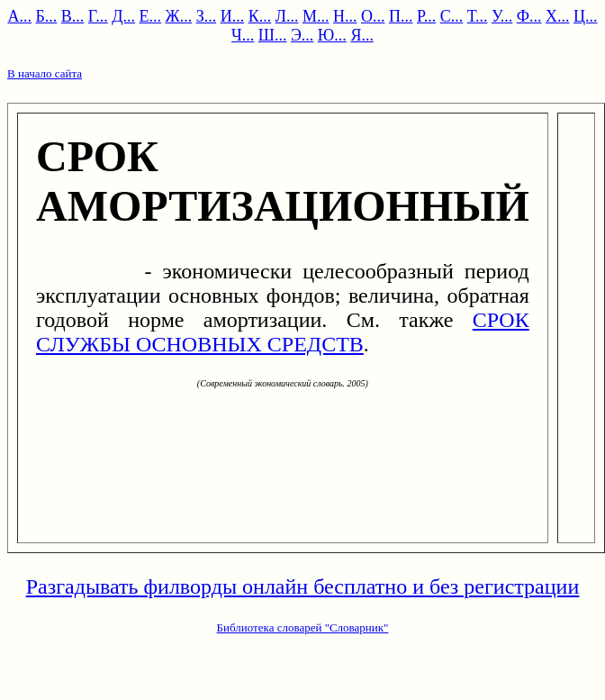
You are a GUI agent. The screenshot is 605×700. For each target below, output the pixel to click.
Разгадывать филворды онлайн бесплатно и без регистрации (303, 586)
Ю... (332, 35)
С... (452, 16)
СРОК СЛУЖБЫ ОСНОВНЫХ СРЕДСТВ (283, 332)
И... (233, 16)
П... (401, 16)
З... (207, 16)
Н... (345, 16)
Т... (478, 16)
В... (73, 16)
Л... (287, 16)
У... (502, 16)
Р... (426, 16)
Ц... (586, 16)
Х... (558, 16)
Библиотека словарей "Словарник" (303, 627)
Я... (362, 35)
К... (260, 16)
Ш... (273, 35)
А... (20, 16)
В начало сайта (45, 73)
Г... (98, 16)
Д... (123, 16)
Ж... (179, 16)
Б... (47, 16)
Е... (151, 16)
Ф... (529, 16)
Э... (302, 35)
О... (373, 16)
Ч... (243, 35)
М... (316, 16)
